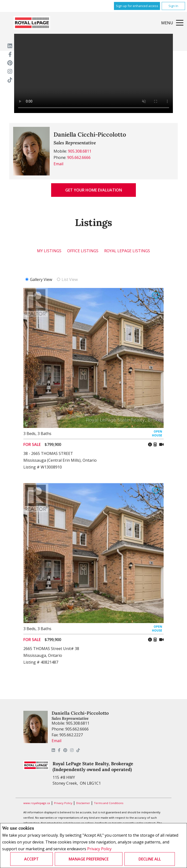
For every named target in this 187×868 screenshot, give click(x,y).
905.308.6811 (80, 151)
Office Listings (83, 251)
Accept (31, 859)
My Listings (49, 251)
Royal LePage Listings (127, 251)
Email (58, 164)
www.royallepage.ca (37, 803)
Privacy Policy (99, 849)
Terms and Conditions (109, 803)
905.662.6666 (79, 157)
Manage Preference (89, 859)
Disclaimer (84, 803)
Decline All (150, 859)
